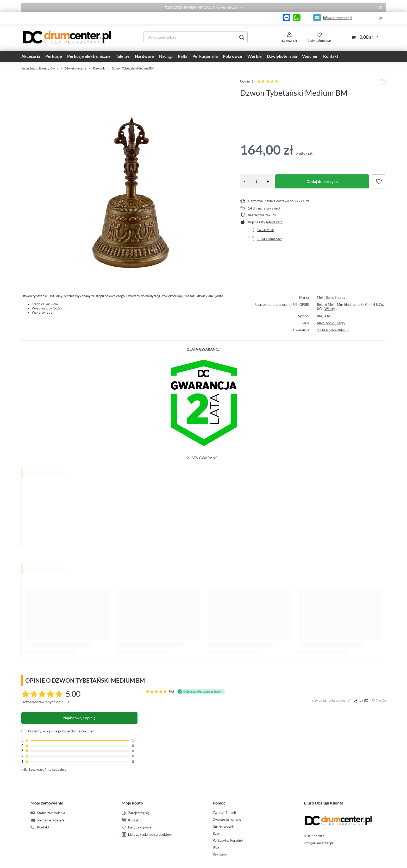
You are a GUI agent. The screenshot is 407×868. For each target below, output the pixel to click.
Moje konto (132, 803)
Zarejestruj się (139, 813)
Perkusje (54, 56)
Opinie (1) (247, 81)
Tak (361, 700)
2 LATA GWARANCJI (333, 330)
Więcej (330, 309)
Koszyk (134, 820)
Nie (379, 700)
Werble (255, 56)
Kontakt (331, 56)
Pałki (183, 56)
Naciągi (166, 56)
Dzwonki (99, 68)
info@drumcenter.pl (338, 18)
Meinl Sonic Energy (331, 297)
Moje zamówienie (47, 803)
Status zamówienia (51, 813)
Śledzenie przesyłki (51, 820)
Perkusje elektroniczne (89, 56)
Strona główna (48, 68)
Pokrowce (233, 56)
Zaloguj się (289, 40)
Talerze (123, 56)
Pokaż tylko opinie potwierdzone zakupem (62, 731)
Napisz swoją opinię (79, 718)
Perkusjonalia (205, 56)
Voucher (310, 56)
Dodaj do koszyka (322, 181)
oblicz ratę (275, 222)
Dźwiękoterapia (282, 56)
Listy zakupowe (319, 41)
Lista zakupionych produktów (150, 835)
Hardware (144, 56)
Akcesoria (31, 56)
